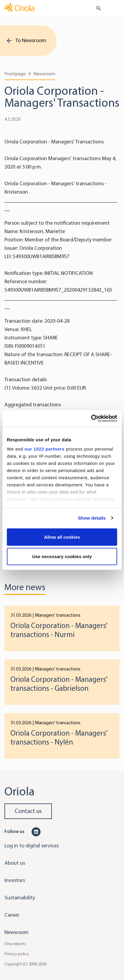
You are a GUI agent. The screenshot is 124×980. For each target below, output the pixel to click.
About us (15, 863)
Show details (92, 518)
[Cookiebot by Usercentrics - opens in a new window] (91, 419)
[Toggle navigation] (115, 9)
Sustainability (20, 898)
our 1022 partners (44, 449)
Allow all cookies (62, 537)
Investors (15, 880)
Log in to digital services (32, 846)
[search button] (96, 8)
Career (12, 915)
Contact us (28, 811)
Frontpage (15, 74)
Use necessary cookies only (62, 556)
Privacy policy (17, 954)
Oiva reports (15, 944)
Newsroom (44, 74)
